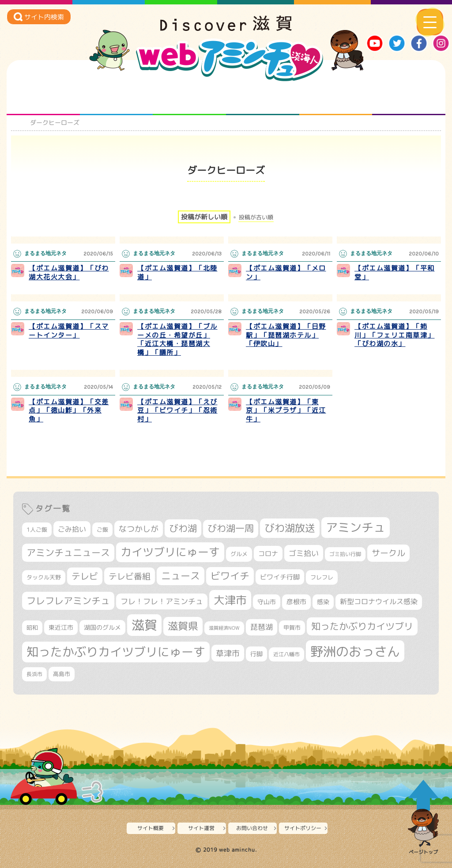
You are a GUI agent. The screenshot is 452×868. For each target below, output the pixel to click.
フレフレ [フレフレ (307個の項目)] (322, 577)
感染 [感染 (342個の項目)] (323, 602)
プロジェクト (336, 98)
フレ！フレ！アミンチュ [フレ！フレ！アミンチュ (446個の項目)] (162, 601)
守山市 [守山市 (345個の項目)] (267, 602)
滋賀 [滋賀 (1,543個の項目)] (144, 625)
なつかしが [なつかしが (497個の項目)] (139, 529)
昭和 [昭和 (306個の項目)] (32, 628)
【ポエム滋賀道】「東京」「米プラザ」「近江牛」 (286, 410)
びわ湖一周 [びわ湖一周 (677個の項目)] (231, 528)
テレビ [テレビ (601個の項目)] (85, 576)
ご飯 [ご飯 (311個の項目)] (102, 530)
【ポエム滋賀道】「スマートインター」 (69, 331)
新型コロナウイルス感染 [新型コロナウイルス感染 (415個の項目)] (379, 601)
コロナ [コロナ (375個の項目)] (268, 554)
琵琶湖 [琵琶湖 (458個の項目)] (262, 627)
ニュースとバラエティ (409, 98)
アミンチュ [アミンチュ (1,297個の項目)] (356, 527)
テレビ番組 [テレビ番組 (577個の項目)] (130, 576)
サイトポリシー (303, 828)
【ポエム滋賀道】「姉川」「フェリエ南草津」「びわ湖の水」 (395, 335)
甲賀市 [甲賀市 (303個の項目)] (292, 628)
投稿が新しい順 (204, 217)
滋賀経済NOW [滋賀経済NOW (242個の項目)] (224, 628)
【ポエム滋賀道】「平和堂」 (395, 272)
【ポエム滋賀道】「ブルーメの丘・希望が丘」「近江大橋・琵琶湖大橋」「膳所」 (177, 339)
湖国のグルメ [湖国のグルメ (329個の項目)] (102, 627)
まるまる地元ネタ (262, 98)
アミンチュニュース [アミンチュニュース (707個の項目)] (68, 552)
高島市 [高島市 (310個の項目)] (62, 674)
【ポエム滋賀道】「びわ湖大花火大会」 (69, 272)
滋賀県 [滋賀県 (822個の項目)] (183, 626)
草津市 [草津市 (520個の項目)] (228, 653)
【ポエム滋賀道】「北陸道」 (177, 272)
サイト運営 (201, 828)
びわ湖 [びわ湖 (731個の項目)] (183, 528)
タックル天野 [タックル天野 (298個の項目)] (44, 577)
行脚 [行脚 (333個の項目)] (256, 654)
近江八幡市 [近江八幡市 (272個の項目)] (286, 654)
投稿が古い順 (256, 217)
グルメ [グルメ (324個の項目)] (239, 554)
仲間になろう (190, 98)
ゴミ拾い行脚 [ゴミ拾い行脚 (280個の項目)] (345, 554)
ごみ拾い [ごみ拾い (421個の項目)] (72, 529)
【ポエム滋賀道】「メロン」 (286, 272)
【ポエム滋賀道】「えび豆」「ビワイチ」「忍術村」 (177, 410)
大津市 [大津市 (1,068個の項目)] (230, 600)
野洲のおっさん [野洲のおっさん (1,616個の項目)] (355, 651)
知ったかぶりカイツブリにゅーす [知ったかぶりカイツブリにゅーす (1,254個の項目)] (116, 652)
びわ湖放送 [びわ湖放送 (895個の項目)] (290, 528)
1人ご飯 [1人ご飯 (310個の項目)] (37, 530)
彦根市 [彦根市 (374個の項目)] (296, 602)
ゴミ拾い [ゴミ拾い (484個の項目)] (304, 553)
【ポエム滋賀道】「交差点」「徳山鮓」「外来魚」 (69, 410)
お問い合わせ (252, 828)
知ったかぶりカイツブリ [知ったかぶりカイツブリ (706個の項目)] (362, 626)
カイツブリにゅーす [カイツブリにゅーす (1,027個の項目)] (170, 552)
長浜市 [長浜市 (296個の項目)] (34, 674)
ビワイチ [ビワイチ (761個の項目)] (230, 576)
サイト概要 (151, 828)
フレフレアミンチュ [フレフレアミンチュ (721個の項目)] (68, 601)
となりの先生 (116, 98)
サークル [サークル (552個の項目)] (388, 553)
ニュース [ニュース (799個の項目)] (181, 576)
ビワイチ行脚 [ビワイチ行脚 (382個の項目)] (280, 577)
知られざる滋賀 (43, 98)
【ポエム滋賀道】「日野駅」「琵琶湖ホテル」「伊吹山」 (286, 335)
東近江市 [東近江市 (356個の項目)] (61, 628)
